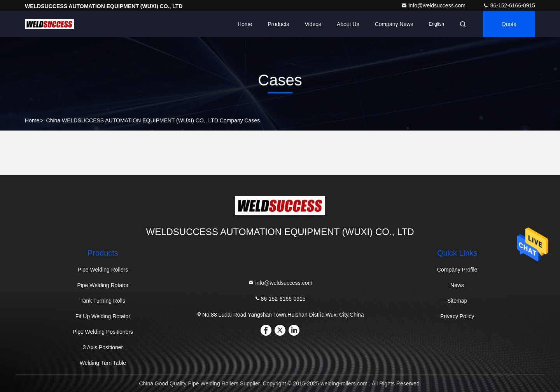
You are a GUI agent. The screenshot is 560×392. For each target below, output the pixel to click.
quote (509, 24)
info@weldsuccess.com (434, 5)
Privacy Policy (457, 316)
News (457, 285)
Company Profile (457, 270)
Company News (394, 24)
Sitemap (457, 301)
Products (278, 24)
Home (245, 24)
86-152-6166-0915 (509, 5)
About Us (348, 24)
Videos (313, 24)
